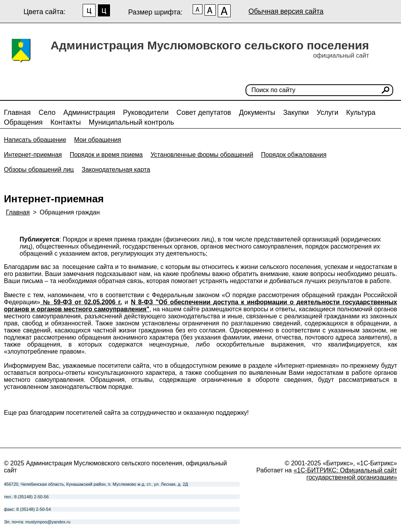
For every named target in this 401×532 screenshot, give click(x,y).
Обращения (23, 122)
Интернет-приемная (33, 155)
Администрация (89, 113)
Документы (257, 113)
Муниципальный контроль (131, 122)
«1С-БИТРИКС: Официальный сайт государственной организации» (345, 474)
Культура (361, 113)
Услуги (328, 113)
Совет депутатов (204, 113)
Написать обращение (35, 140)
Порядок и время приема (106, 155)
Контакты (66, 122)
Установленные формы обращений (202, 155)
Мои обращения (98, 140)
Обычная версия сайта (286, 11)
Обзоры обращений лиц (39, 170)
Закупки (296, 113)
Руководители (146, 113)
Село (47, 113)
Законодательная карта (116, 170)
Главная (17, 113)
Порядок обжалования (294, 155)
